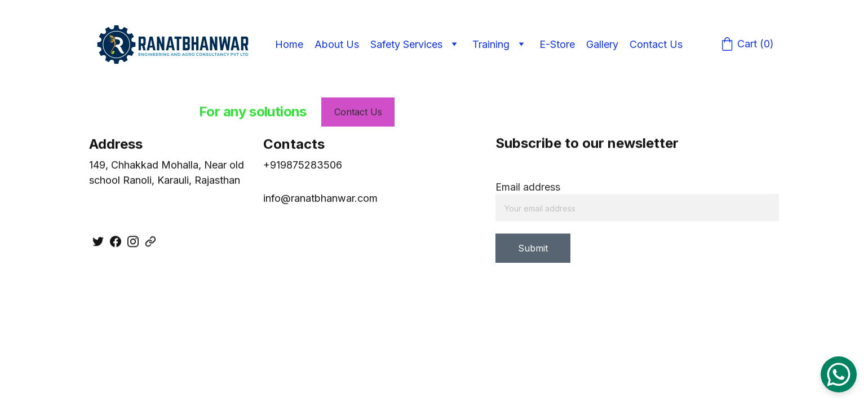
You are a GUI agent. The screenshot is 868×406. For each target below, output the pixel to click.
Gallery (602, 44)
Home (289, 44)
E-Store (557, 44)
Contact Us (656, 44)
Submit (533, 250)
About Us (337, 44)
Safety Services (406, 44)
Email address (528, 189)
